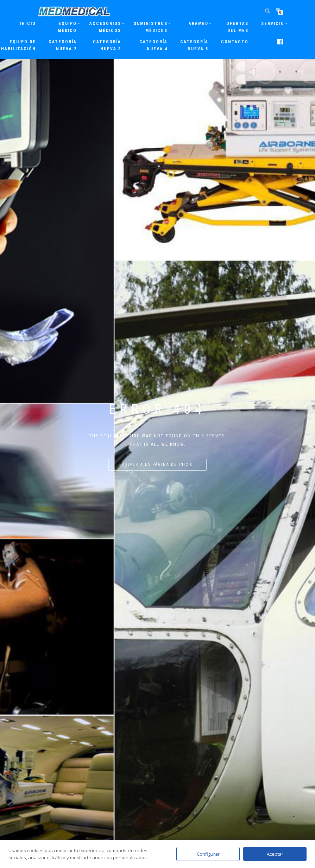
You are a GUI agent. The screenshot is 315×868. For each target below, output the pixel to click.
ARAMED (199, 24)
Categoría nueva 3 (107, 45)
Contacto (235, 42)
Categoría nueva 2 (63, 45)
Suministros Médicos (151, 27)
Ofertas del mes (237, 27)
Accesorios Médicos (105, 27)
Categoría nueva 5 (194, 45)
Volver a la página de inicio (157, 465)
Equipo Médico (67, 27)
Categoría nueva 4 (153, 45)
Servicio (273, 24)
